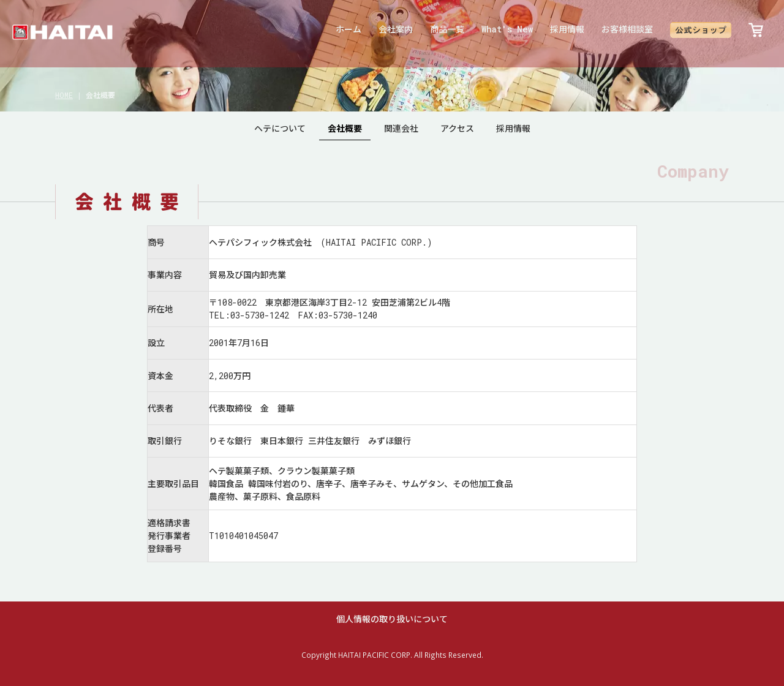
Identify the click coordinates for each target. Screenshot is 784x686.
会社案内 (396, 29)
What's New (507, 29)
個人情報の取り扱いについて (392, 619)
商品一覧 (447, 29)
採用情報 (567, 29)
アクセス (457, 128)
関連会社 (401, 128)
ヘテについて (280, 128)
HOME (64, 95)
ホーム (349, 29)
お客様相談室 (627, 29)
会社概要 (345, 128)
